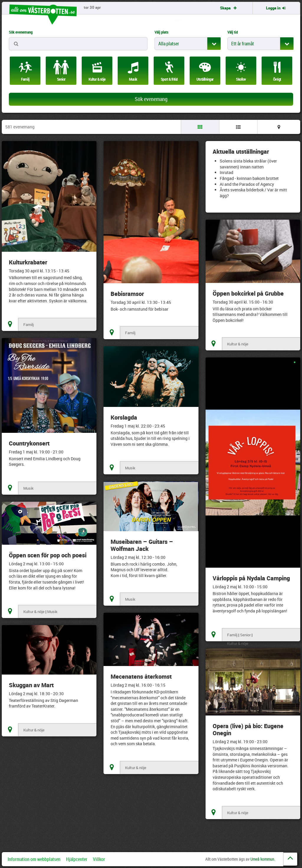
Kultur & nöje (238, 344)
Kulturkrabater (28, 262)
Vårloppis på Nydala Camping (251, 578)
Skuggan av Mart (31, 685)
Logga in (276, 8)
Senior (245, 635)
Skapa (229, 8)
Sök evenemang (21, 32)
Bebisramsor (127, 294)
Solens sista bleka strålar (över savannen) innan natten (248, 164)
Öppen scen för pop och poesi (48, 555)
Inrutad (226, 172)
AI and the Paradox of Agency (247, 184)
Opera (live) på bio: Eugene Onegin (248, 729)
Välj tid (233, 32)
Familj (28, 324)
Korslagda (124, 417)
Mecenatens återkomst (141, 676)
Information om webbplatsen (34, 859)
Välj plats (161, 32)
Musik (28, 488)
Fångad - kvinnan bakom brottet (249, 178)
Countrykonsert (29, 443)
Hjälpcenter (77, 859)
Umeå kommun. (263, 859)
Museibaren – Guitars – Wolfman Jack (142, 545)
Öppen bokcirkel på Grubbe (248, 293)
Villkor (99, 859)
